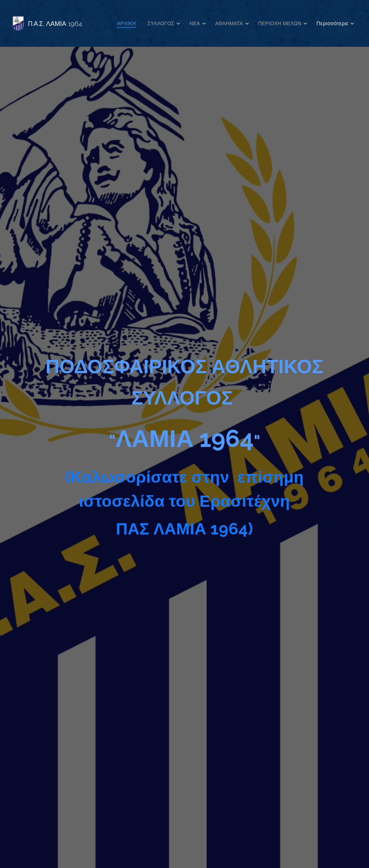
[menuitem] (122, 23)
